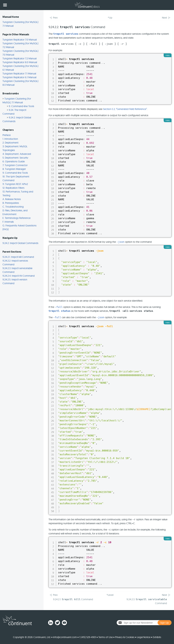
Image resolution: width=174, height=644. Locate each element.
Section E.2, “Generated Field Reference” (125, 109)
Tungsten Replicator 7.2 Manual (19, 58)
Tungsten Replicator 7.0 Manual (20, 40)
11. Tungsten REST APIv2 (15, 184)
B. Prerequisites (11, 203)
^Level (110, 595)
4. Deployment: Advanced (17, 154)
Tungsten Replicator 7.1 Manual (19, 73)
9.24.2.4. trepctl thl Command (19, 276)
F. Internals (8, 222)
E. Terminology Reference (17, 218)
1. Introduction (10, 139)
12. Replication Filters (13, 188)
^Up (110, 18)
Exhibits (157, 637)
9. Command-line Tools (21, 106)
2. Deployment (10, 143)
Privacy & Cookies (125, 637)
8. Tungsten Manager (14, 169)
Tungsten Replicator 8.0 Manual (20, 62)
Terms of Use (106, 637)
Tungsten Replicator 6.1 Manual (19, 77)
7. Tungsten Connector (15, 165)
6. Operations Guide (14, 161)
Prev (55, 18)
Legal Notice (144, 637)
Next (165, 18)
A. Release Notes (12, 199)
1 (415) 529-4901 (88, 637)
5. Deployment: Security (15, 158)
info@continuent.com (65, 637)
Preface (7, 135)
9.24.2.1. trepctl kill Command (18, 257)
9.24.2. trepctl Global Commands (20, 243)
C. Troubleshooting (13, 207)
